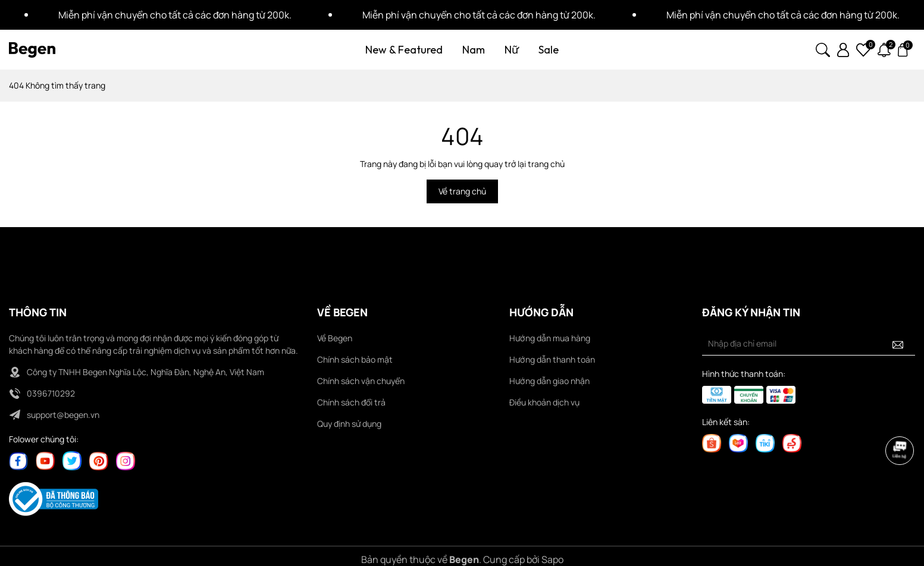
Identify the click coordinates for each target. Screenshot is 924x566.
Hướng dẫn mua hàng (550, 338)
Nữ (512, 50)
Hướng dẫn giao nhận (549, 381)
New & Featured (404, 50)
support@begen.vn (63, 415)
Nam (474, 50)
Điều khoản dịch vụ (544, 402)
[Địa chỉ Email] (809, 344)
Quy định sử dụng (349, 424)
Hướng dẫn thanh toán (552, 359)
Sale (549, 50)
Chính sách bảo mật (355, 359)
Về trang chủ (462, 191)
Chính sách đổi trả (351, 402)
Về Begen (335, 338)
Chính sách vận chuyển (361, 381)
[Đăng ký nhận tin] (898, 344)
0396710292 (51, 393)
